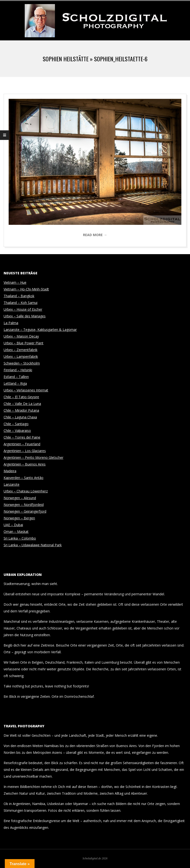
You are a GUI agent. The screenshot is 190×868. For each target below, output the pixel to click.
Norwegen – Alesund (20, 498)
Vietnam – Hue (15, 282)
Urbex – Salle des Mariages (25, 316)
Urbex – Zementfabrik (21, 350)
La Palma (11, 323)
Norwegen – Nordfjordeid (24, 505)
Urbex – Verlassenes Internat (26, 390)
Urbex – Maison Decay (21, 336)
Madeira (10, 471)
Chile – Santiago (16, 424)
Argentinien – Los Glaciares (25, 451)
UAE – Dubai (13, 525)
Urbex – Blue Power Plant (24, 343)
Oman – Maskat (16, 531)
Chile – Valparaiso (17, 431)
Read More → (95, 235)
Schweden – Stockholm (22, 363)
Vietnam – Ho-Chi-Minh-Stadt (26, 289)
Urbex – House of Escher (23, 309)
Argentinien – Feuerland (22, 444)
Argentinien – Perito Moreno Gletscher (33, 457)
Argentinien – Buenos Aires (25, 464)
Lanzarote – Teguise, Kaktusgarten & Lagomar (40, 330)
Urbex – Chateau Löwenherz (26, 491)
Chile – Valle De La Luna (22, 404)
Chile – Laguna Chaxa (20, 417)
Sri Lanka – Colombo (20, 538)
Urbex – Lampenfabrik (21, 356)
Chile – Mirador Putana (21, 410)
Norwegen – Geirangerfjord (25, 511)
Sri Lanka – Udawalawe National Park (33, 545)
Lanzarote (12, 484)
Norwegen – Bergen (19, 518)
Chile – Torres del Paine (22, 437)
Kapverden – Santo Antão (24, 478)
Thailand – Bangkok (19, 296)
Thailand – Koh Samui (21, 303)
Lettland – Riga (15, 383)
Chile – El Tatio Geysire (21, 397)
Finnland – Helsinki (18, 370)
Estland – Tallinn (16, 377)
